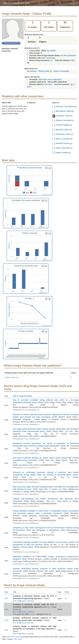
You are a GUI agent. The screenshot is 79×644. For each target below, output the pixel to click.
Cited (68, 592)
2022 (6, 630)
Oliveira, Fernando (63, 120)
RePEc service (15, 637)
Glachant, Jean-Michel (65, 107)
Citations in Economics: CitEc (16, 3)
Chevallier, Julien (63, 116)
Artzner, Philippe (63, 125)
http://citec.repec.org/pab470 (50, 79)
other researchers (48, 58)
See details (51, 51)
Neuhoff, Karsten (63, 143)
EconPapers (32, 71)
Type (61, 592)
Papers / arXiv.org (12, 377)
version (33, 614)
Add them (48, 84)
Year (7, 396)
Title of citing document (24, 396)
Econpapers (26, 410)
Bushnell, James (63, 130)
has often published (68, 55)
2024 (6, 620)
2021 (6, 598)
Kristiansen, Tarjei (63, 134)
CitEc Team (18, 639)
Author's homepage (61, 71)
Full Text (17, 601)
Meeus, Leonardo (63, 139)
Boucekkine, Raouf (64, 111)
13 (52, 60)
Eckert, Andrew (62, 153)
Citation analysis (27, 601)
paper (38, 410)
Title (16, 592)
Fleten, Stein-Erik (63, 148)
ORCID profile (44, 71)
